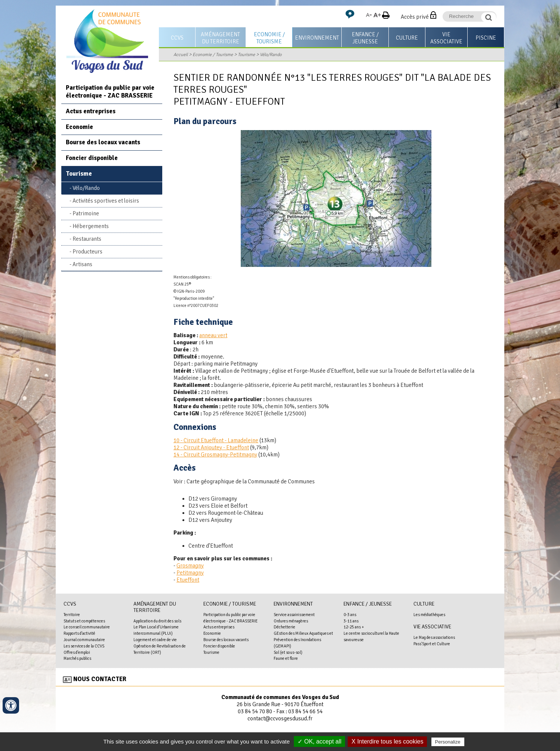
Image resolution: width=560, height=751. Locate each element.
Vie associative (446, 38)
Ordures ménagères (291, 621)
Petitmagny (190, 573)
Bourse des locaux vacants (103, 142)
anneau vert (213, 335)
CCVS (177, 38)
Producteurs (87, 252)
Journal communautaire (84, 640)
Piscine (486, 38)
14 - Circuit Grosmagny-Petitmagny (215, 455)
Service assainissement (294, 615)
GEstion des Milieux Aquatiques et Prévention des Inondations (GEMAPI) (303, 640)
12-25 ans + (354, 627)
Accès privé (415, 17)
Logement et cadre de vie (155, 640)
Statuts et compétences (84, 621)
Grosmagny (190, 566)
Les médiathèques (429, 615)
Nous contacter (100, 679)
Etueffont (188, 580)
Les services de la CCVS (84, 646)
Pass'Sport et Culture (432, 644)
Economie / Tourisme (269, 38)
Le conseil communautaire (87, 627)
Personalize (448, 742)
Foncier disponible (92, 158)
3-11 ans (351, 621)
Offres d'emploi (77, 652)
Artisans (82, 264)
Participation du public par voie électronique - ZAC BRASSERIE (110, 92)
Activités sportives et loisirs (106, 201)
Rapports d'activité (79, 633)
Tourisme (246, 55)
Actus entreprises (91, 111)
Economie (79, 127)
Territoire (72, 615)
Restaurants (87, 239)
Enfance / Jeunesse (365, 38)
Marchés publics (77, 658)
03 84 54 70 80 (255, 711)
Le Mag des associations (434, 637)
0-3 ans (350, 615)
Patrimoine (86, 213)
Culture (407, 38)
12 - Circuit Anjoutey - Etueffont (211, 447)
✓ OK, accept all (319, 741)
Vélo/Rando (271, 55)
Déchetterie (284, 627)
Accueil (181, 55)
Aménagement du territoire (220, 38)
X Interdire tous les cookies (387, 741)
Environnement (317, 38)
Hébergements (91, 226)
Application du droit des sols (157, 621)
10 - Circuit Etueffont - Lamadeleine (216, 440)
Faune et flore (286, 658)
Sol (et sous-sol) (288, 652)
